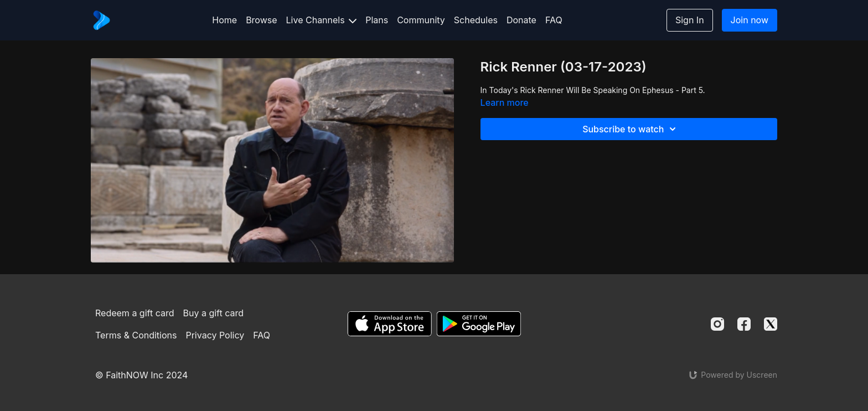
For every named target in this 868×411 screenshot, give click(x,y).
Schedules (476, 20)
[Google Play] (479, 324)
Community (421, 20)
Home (224, 20)
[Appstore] (389, 324)
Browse (261, 20)
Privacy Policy (215, 335)
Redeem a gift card (135, 313)
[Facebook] (744, 324)
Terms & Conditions (136, 335)
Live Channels (322, 20)
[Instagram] (717, 324)
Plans (377, 20)
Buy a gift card (214, 313)
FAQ (554, 20)
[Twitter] (771, 324)
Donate (521, 20)
